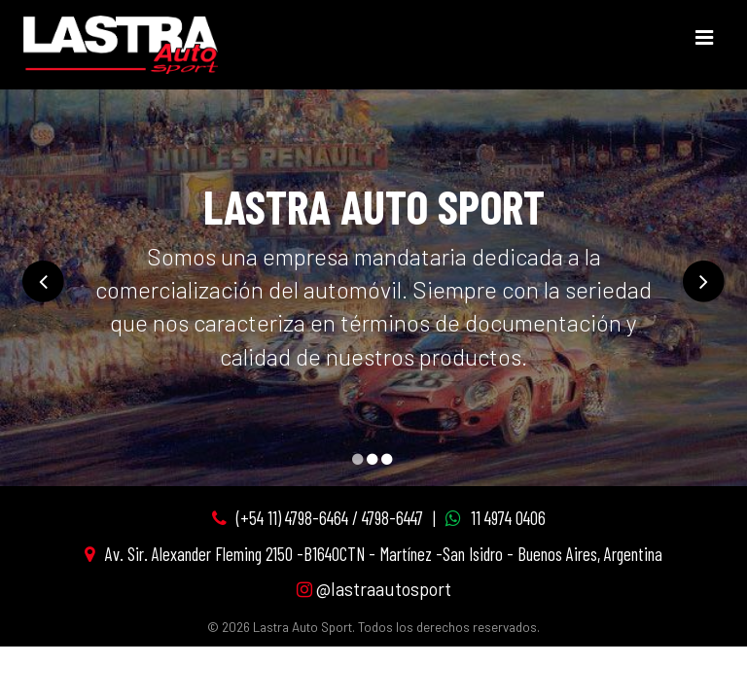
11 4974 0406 (508, 518)
